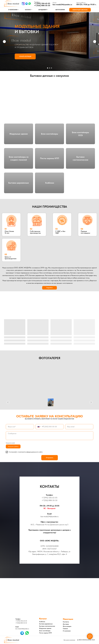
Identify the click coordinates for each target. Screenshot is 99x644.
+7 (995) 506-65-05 (49, 498)
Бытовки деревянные (19, 183)
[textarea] (50, 436)
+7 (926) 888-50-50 (42, 5)
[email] (79, 427)
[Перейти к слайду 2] (49, 68)
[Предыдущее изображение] (8, 402)
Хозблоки (50, 183)
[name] (20, 427)
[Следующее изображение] (91, 402)
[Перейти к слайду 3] (51, 68)
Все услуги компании (69, 640)
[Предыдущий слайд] (4, 42)
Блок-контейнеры (49, 134)
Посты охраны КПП (50, 158)
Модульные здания (19, 134)
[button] (80, 10)
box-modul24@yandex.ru (62, 5)
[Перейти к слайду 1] (48, 68)
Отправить (50, 458)
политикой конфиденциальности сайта (30, 452)
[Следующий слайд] (95, 42)
